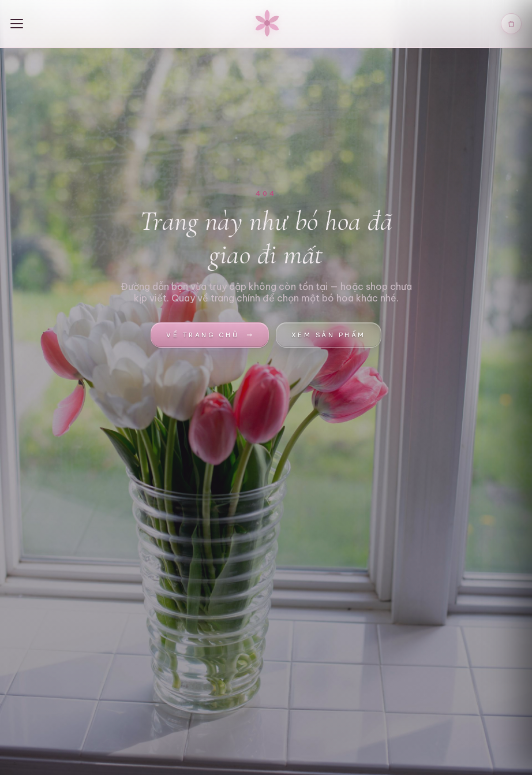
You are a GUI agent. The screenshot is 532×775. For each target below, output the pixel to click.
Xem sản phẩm (329, 335)
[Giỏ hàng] (511, 24)
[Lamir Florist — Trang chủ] (267, 24)
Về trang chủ (209, 335)
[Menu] (22, 24)
